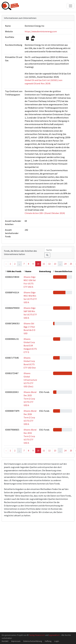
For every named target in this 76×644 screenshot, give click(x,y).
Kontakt (5, 641)
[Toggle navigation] (71, 6)
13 (55, 264)
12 (49, 264)
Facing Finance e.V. (37, 635)
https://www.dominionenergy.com (41, 31)
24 (65, 264)
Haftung (48, 641)
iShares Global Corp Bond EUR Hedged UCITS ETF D (30, 346)
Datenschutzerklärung (33, 641)
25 (71, 264)
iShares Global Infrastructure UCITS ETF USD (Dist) (30, 380)
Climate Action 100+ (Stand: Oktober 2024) (45, 213)
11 (44, 264)
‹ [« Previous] (6, 264)
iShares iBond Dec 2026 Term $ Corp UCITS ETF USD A (30, 417)
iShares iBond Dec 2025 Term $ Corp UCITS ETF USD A (30, 399)
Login (57, 641)
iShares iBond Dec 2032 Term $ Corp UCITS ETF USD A (30, 436)
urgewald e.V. (54, 635)
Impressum (16, 641)
